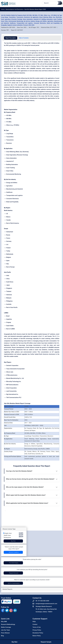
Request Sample (14, 552)
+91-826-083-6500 (43, 601)
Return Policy (37, 636)
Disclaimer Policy (38, 633)
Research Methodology (8, 624)
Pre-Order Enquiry (14, 563)
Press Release (5, 633)
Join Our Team (5, 630)
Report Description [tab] (11, 38)
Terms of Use (37, 627)
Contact (35, 624)
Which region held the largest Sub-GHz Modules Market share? (26, 495)
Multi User (8, 535)
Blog (2, 636)
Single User (8, 533)
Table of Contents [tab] (24, 38)
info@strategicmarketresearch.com (46, 604)
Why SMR (4, 622)
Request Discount (14, 573)
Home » (3, 9)
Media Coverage (6, 627)
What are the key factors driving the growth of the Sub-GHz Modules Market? (30, 479)
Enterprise (8, 537)
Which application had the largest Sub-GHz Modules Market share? (27, 503)
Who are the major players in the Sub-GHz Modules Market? (25, 487)
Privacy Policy (37, 630)
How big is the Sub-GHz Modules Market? (19, 471)
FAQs (34, 622)
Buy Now (13, 541)
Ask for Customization (14, 583)
